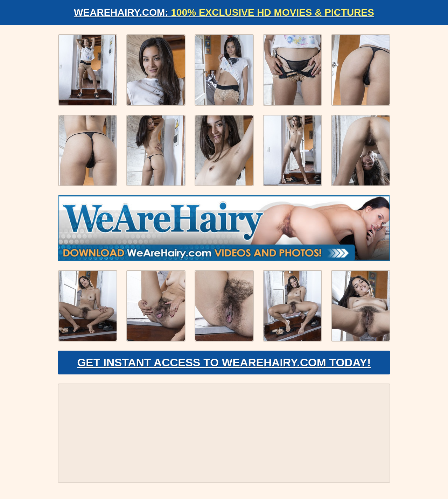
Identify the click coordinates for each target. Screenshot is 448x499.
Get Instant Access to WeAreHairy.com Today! (224, 363)
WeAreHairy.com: (224, 12)
